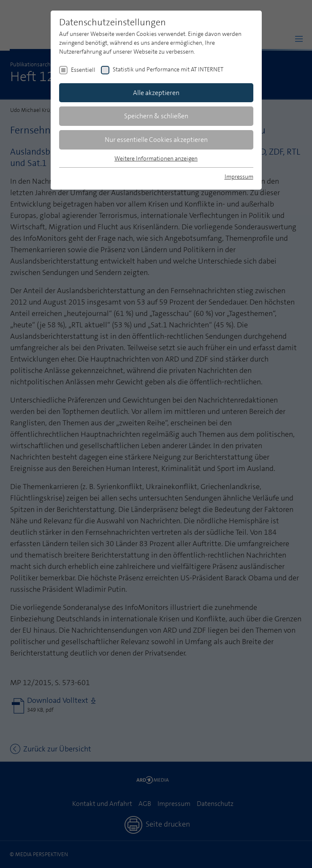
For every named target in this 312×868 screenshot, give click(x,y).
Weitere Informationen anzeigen (156, 158)
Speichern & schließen (156, 116)
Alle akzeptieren (156, 93)
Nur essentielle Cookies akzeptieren (156, 140)
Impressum (239, 177)
